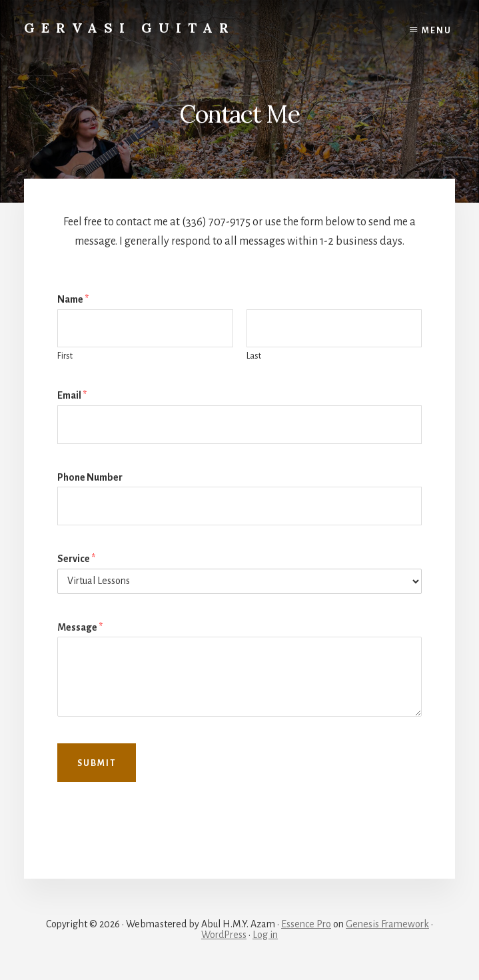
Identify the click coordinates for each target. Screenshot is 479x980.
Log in (265, 935)
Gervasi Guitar (130, 28)
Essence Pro (306, 924)
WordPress (224, 935)
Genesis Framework (387, 924)
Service (76, 559)
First (65, 356)
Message (80, 627)
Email (72, 395)
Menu (437, 31)
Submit (97, 763)
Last (254, 356)
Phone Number (90, 477)
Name (73, 299)
